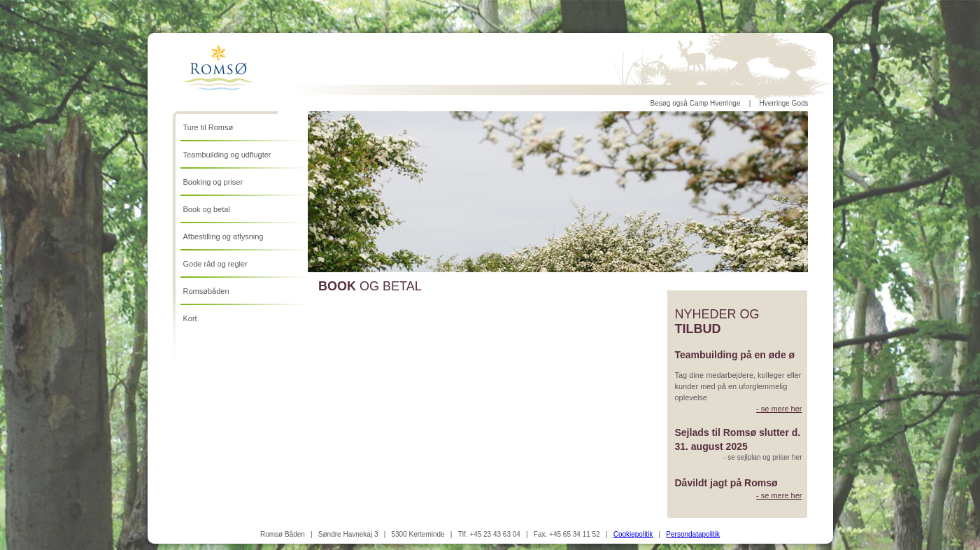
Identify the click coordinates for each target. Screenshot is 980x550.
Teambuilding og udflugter (227, 155)
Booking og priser (213, 182)
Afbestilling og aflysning (223, 237)
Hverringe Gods (783, 103)
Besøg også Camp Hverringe (696, 103)
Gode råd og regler (215, 264)
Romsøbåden (206, 291)
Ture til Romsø (208, 127)
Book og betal (207, 209)
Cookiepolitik (633, 534)
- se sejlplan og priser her (762, 457)
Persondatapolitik (693, 534)
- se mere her (779, 409)
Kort (190, 318)
